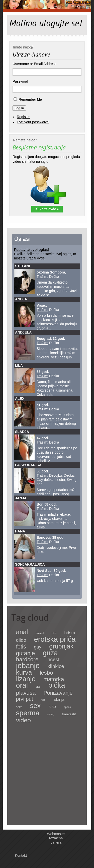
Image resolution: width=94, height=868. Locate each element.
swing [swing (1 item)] (51, 714)
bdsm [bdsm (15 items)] (70, 633)
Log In (19, 108)
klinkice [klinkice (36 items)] (56, 666)
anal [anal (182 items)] (22, 632)
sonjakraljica (30, 564)
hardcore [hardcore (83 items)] (27, 659)
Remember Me (30, 99)
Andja (21, 299)
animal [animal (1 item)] (40, 633)
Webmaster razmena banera (56, 838)
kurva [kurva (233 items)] (24, 672)
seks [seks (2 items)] (19, 707)
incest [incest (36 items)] (53, 660)
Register (23, 117)
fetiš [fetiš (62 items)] (21, 647)
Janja (21, 498)
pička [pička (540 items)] (57, 685)
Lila (19, 365)
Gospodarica (28, 465)
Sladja (22, 432)
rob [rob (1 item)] (43, 700)
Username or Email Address (34, 64)
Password (20, 81)
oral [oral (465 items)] (22, 685)
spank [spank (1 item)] (67, 707)
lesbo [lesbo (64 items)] (46, 673)
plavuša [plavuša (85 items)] (26, 693)
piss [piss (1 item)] (38, 687)
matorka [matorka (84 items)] (54, 679)
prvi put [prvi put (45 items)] (25, 699)
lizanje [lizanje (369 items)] (26, 679)
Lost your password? (33, 122)
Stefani (22, 266)
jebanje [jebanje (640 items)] (28, 665)
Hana (20, 531)
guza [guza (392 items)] (50, 653)
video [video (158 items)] (23, 720)
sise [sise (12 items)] (52, 707)
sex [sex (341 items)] (35, 706)
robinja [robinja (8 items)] (59, 699)
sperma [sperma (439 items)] (28, 713)
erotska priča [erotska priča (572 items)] (55, 639)
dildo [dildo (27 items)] (21, 640)
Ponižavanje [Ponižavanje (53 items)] (58, 693)
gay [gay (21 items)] (38, 647)
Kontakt (21, 855)
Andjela (23, 332)
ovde (41, 258)
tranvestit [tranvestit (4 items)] (69, 714)
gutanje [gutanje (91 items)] (25, 653)
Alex (20, 399)
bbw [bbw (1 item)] (54, 633)
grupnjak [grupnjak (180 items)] (61, 646)
